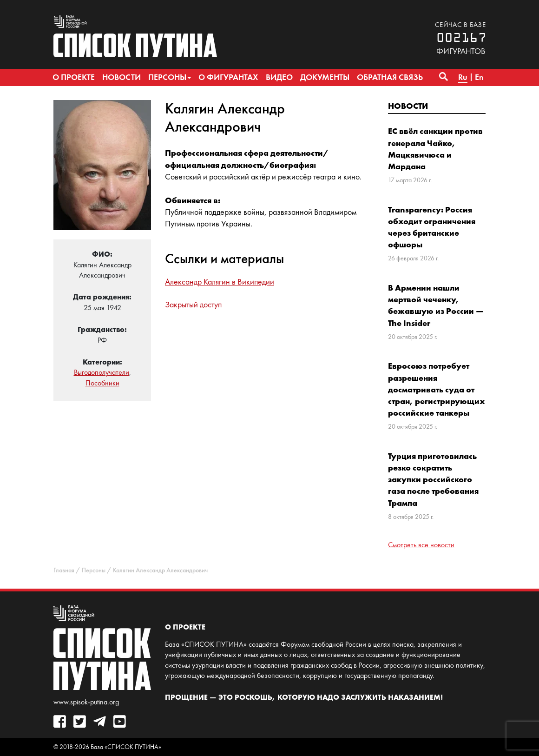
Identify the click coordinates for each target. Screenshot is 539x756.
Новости (408, 106)
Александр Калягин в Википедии (220, 282)
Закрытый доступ (193, 305)
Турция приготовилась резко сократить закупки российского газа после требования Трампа (433, 479)
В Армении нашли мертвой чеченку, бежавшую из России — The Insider (436, 305)
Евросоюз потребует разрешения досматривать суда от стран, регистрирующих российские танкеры (437, 389)
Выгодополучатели (102, 372)
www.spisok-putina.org (86, 702)
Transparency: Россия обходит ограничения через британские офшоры (432, 227)
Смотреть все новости (421, 545)
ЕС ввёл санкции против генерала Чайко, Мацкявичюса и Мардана (435, 149)
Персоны (94, 570)
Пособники (102, 383)
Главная (64, 570)
